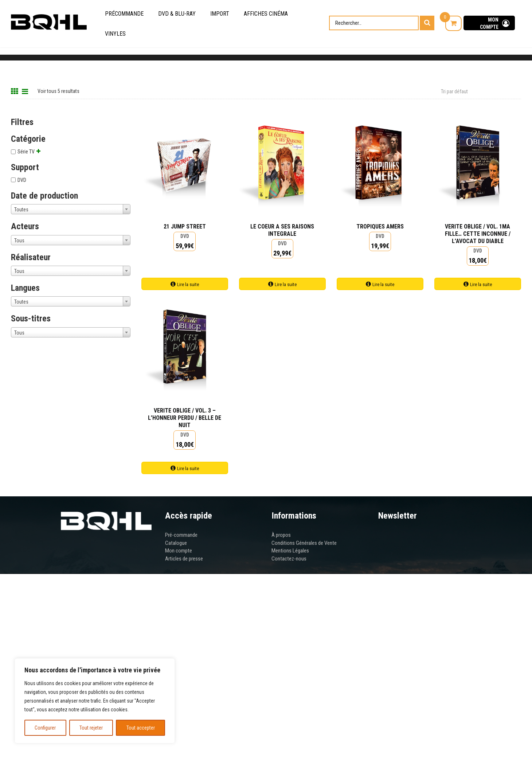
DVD (22, 180)
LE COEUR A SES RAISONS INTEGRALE (282, 230)
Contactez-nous (289, 559)
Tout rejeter (91, 728)
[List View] (26, 91)
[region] (95, 701)
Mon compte (179, 551)
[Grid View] (15, 91)
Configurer (45, 728)
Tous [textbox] (19, 241)
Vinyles (115, 34)
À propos (281, 535)
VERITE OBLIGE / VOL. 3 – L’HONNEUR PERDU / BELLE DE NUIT (185, 418)
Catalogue (176, 543)
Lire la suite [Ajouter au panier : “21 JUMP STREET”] (188, 284)
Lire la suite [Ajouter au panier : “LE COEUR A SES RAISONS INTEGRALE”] (286, 284)
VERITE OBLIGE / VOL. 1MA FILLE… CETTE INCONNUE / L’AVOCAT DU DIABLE (478, 234)
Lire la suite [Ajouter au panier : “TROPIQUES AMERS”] (383, 284)
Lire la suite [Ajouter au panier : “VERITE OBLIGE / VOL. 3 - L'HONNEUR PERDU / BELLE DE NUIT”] (188, 468)
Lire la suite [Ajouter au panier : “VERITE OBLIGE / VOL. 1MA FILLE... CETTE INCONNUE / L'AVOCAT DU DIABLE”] (481, 284)
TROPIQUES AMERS (380, 226)
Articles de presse (184, 559)
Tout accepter (141, 728)
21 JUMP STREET (185, 226)
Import (220, 14)
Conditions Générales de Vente (304, 543)
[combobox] (71, 209)
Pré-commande (181, 535)
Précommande (124, 14)
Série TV (26, 152)
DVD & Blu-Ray (177, 14)
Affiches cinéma (266, 14)
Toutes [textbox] (21, 210)
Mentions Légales (290, 551)
